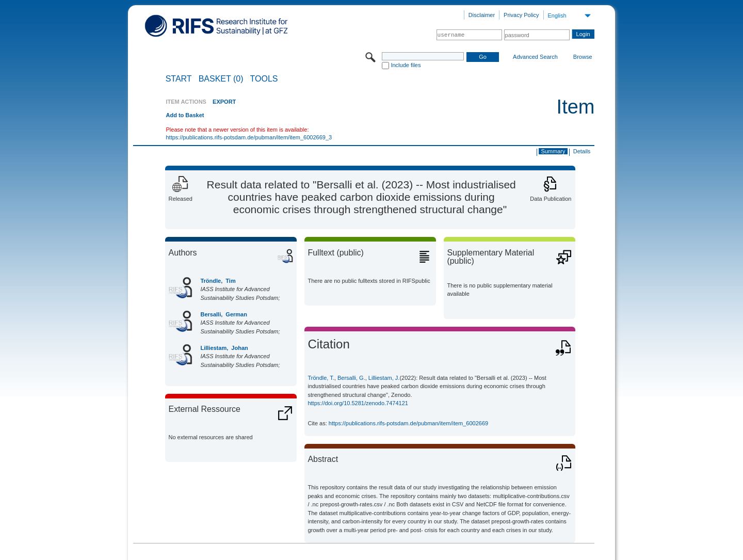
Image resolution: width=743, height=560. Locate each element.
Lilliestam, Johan (224, 348)
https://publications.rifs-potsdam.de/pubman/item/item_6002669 (408, 423)
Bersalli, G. (351, 378)
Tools (264, 79)
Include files (406, 65)
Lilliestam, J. (384, 378)
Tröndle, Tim (218, 281)
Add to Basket (185, 115)
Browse (583, 57)
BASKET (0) (221, 79)
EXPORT (224, 102)
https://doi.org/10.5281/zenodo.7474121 (358, 403)
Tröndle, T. (321, 378)
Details (582, 151)
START (179, 79)
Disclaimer (482, 15)
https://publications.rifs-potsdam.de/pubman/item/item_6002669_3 (249, 137)
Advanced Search (535, 57)
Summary (553, 151)
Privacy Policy (521, 15)
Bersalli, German (224, 314)
